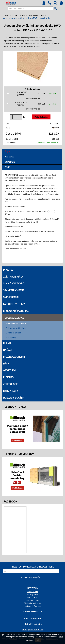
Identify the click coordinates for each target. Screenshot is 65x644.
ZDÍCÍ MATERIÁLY (13, 277)
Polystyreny (11, 337)
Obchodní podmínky (32, 603)
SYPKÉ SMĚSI (11, 297)
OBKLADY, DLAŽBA (14, 398)
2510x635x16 (21, 94)
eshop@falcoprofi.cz (33, 630)
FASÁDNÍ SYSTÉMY (14, 304)
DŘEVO (7, 343)
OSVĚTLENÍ (10, 370)
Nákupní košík (32, 598)
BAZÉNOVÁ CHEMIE (14, 357)
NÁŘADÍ (8, 350)
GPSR (7, 167)
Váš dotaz (9, 157)
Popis (7, 151)
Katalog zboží (33, 595)
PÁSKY (7, 364)
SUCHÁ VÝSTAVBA (14, 284)
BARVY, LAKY (11, 391)
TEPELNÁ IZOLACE (14, 318)
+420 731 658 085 (32, 624)
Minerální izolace (13, 333)
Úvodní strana (32, 592)
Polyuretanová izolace (16, 328)
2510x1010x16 (21, 104)
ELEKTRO (8, 377)
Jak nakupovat (32, 600)
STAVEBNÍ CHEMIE (14, 290)
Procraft (9, 270)
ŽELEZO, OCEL (11, 384)
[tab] (32, 149)
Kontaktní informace (33, 606)
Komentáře (10, 162)
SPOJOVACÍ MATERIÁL (16, 311)
